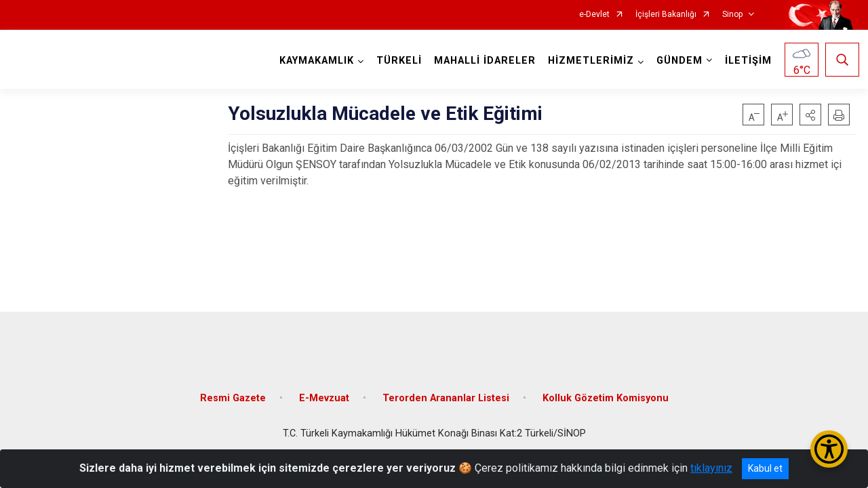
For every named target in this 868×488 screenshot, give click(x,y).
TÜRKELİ (396, 61)
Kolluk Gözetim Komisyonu (606, 388)
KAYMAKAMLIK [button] (314, 61)
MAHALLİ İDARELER (482, 61)
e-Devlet (594, 15)
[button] (810, 115)
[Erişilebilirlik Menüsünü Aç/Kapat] (829, 449)
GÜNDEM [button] (677, 61)
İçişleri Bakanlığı (666, 15)
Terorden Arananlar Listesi (446, 388)
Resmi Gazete (233, 388)
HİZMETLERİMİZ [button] (588, 61)
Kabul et (765, 468)
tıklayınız (711, 468)
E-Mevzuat (324, 388)
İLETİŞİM (746, 61)
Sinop (732, 15)
